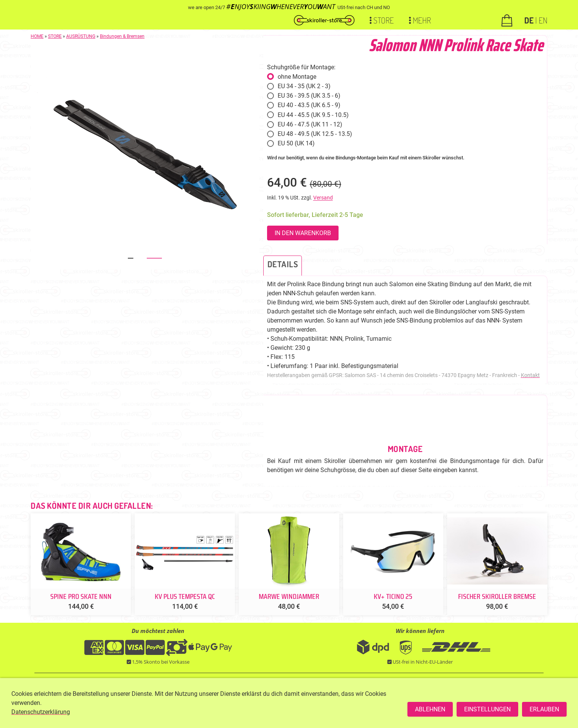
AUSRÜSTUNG (81, 36)
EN (543, 20)
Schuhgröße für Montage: (301, 67)
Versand (323, 198)
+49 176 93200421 (258, 704)
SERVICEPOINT (304, 704)
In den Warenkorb (303, 233)
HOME (37, 36)
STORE (55, 36)
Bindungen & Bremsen (122, 36)
